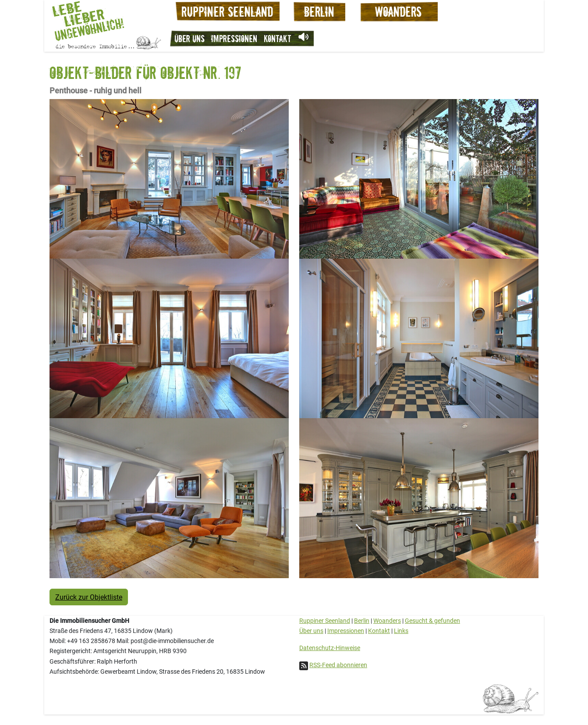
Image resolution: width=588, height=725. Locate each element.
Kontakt (278, 38)
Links (401, 631)
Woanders (387, 621)
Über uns (190, 38)
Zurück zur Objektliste (89, 597)
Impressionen (234, 38)
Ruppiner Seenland (325, 621)
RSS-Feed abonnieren (338, 665)
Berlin (362, 621)
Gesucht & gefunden (432, 621)
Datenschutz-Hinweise (330, 648)
